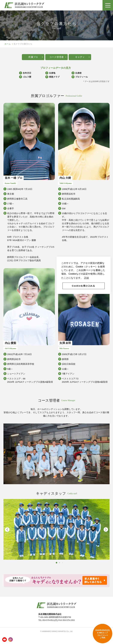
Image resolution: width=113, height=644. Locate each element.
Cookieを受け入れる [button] (84, 286)
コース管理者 (58, 57)
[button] (106, 529)
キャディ (82, 57)
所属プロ (36, 57)
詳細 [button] (86, 278)
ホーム (8, 44)
